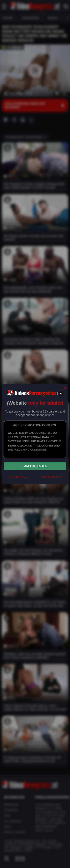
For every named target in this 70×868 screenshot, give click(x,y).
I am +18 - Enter (35, 466)
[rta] (34, 479)
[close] (65, 388)
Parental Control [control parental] (51, 477)
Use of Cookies (18, 477)
